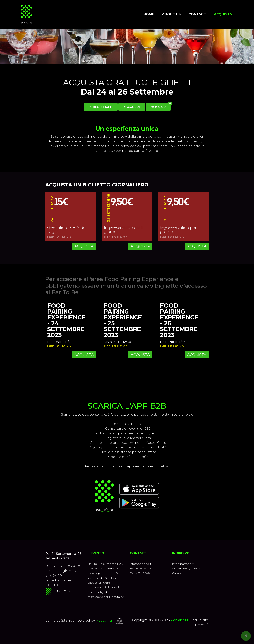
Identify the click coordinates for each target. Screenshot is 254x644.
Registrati (101, 107)
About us (171, 14)
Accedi (132, 107)
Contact (197, 14)
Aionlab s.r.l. (179, 620)
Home (149, 14)
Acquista (223, 14)
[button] (127, 179)
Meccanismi (105, 621)
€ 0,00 (161, 106)
